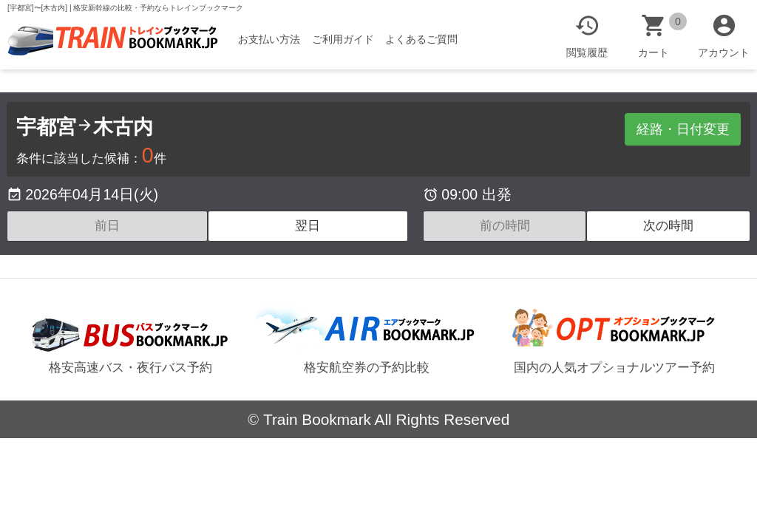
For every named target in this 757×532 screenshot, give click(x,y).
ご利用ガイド (345, 39)
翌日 (308, 226)
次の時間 (668, 226)
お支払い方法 (271, 39)
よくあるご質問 (424, 39)
